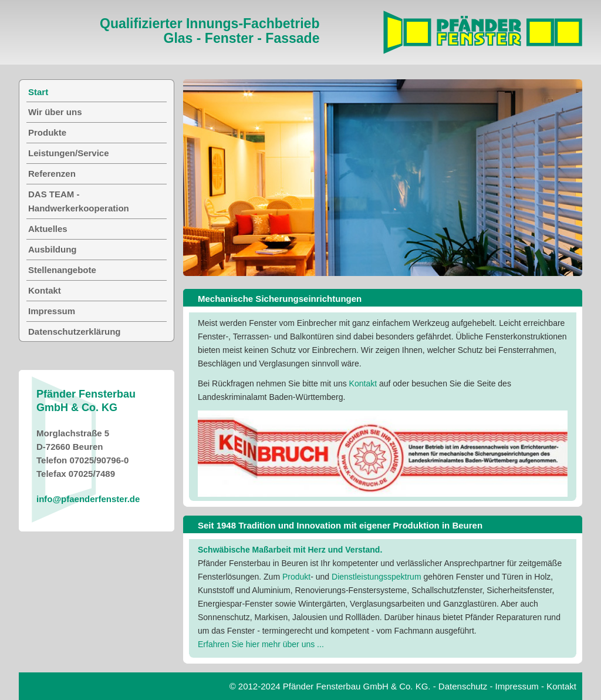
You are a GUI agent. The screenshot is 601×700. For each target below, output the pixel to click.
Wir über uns (55, 112)
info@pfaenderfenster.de (88, 499)
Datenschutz (463, 686)
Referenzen (52, 174)
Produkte (47, 132)
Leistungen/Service (69, 153)
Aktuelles (48, 229)
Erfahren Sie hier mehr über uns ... (261, 644)
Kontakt (364, 383)
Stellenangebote (62, 270)
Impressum (52, 311)
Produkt (296, 577)
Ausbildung (53, 249)
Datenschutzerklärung (75, 332)
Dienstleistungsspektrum (377, 577)
